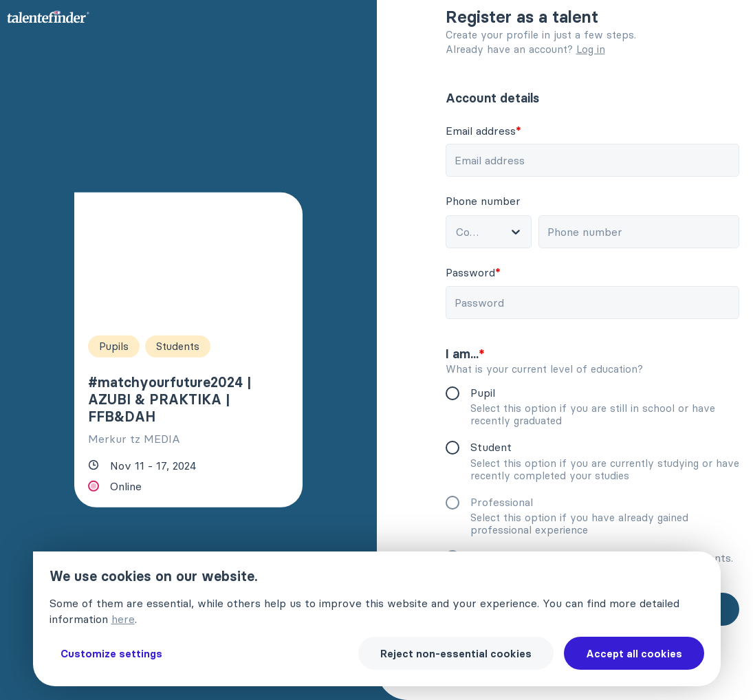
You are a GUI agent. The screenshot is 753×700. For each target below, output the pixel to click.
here (123, 619)
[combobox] (487, 232)
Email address (488, 131)
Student (495, 447)
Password (477, 272)
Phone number (487, 201)
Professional (506, 502)
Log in (591, 49)
